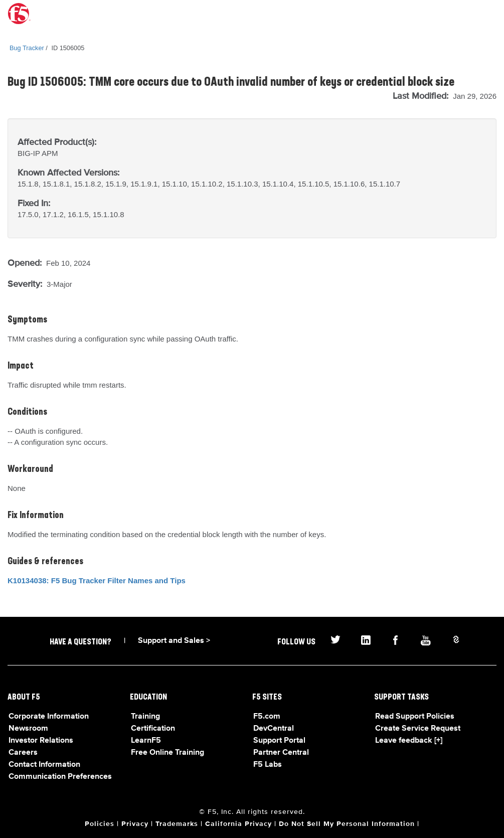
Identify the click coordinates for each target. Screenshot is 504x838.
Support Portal (279, 741)
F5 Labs (268, 765)
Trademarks (177, 824)
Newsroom (28, 729)
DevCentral (274, 729)
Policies (100, 824)
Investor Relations (41, 741)
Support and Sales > (174, 641)
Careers (23, 753)
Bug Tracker (27, 48)
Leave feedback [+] (409, 741)
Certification (153, 729)
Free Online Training (167, 753)
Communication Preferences (60, 777)
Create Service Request (418, 729)
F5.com (267, 717)
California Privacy (238, 824)
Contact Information (44, 765)
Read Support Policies (415, 717)
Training (145, 717)
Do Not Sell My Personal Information (347, 824)
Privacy (135, 824)
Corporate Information (49, 717)
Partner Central (281, 753)
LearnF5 (146, 741)
